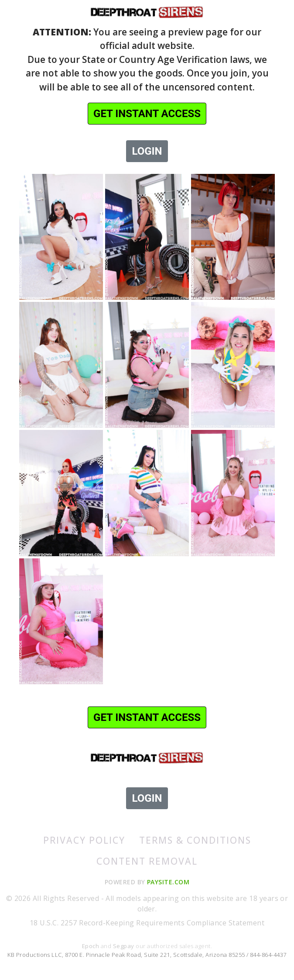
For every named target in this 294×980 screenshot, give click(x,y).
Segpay (124, 946)
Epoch (91, 946)
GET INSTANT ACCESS (147, 114)
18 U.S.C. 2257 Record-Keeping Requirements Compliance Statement (147, 923)
